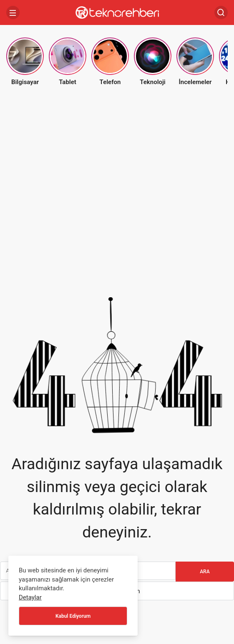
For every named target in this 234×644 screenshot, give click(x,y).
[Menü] (13, 12)
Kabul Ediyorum (73, 616)
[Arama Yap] (221, 12)
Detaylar (30, 597)
